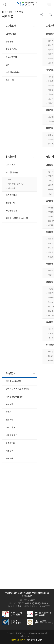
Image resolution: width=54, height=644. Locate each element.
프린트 (49, 15)
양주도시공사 (27, 4)
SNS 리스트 (42, 15)
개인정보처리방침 (18, 640)
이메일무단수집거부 (35, 640)
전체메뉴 (49, 4)
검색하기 (4, 4)
